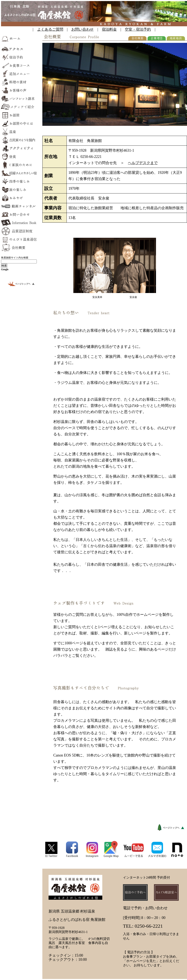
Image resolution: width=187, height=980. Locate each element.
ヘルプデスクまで (143, 163)
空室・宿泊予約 (138, 29)
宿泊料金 (109, 29)
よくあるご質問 (50, 29)
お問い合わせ (82, 29)
